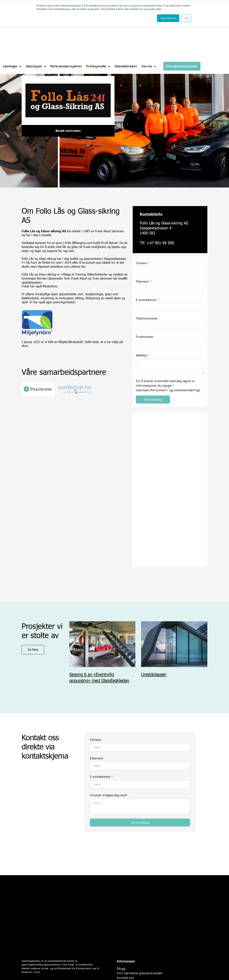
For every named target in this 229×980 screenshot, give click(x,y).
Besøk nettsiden (68, 131)
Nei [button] (186, 18)
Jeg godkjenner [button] (168, 18)
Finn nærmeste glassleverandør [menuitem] (140, 919)
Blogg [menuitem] (121, 915)
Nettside (25, 967)
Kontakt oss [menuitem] (125, 924)
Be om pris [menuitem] (125, 929)
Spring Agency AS (69, 967)
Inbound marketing (41, 967)
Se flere (33, 650)
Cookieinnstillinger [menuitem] (130, 964)
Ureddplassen (154, 674)
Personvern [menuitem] (154, 964)
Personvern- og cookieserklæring (175, 390)
